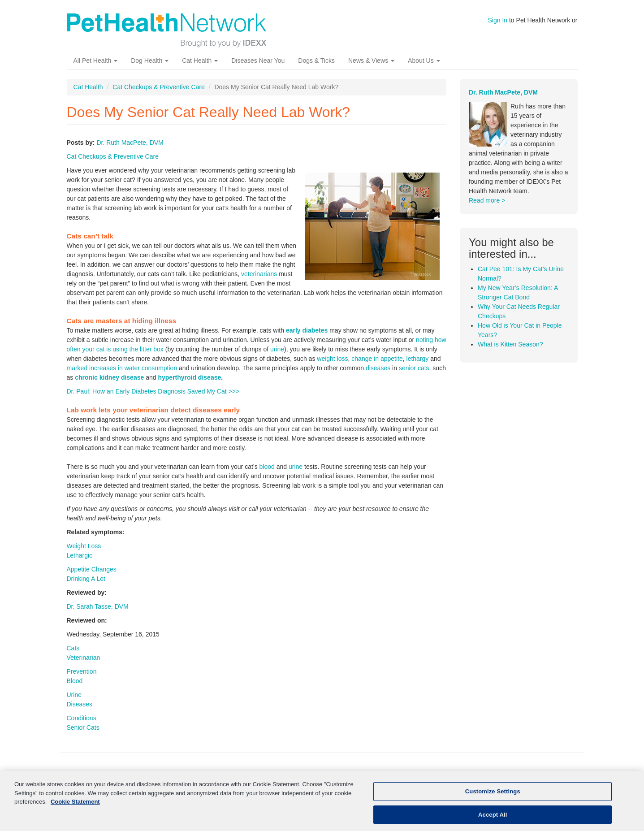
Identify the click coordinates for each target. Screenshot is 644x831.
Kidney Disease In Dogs (296, 778)
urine (277, 349)
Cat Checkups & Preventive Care (158, 87)
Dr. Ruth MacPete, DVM (130, 143)
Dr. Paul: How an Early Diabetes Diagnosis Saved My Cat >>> (153, 391)
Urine (74, 695)
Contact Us (538, 778)
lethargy (418, 359)
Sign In (498, 20)
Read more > (487, 200)
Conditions (82, 718)
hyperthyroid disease (189, 377)
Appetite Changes (92, 569)
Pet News (452, 778)
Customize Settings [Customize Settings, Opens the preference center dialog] (493, 800)
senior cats (414, 368)
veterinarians (259, 274)
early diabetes (307, 330)
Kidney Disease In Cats (215, 778)
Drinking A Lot (86, 579)
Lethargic (80, 555)
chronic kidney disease (109, 377)
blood (267, 467)
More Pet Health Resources (385, 778)
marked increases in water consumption (122, 368)
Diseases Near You (258, 61)
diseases (378, 368)
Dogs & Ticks (316, 61)
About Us (424, 61)
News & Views (371, 61)
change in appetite (377, 359)
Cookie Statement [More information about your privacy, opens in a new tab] (75, 811)
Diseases (80, 704)
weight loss (332, 359)
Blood (75, 681)
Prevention (82, 671)
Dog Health (150, 61)
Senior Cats (83, 727)
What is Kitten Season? (510, 344)
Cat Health (200, 61)
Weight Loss (84, 546)
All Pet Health (96, 61)
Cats (73, 648)
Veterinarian (84, 658)
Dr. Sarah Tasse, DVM (98, 606)
